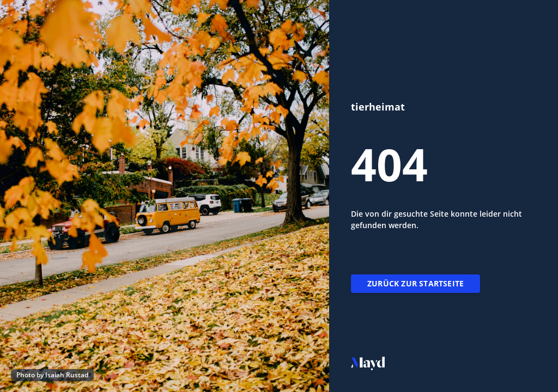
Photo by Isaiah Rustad (52, 375)
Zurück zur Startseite (416, 283)
